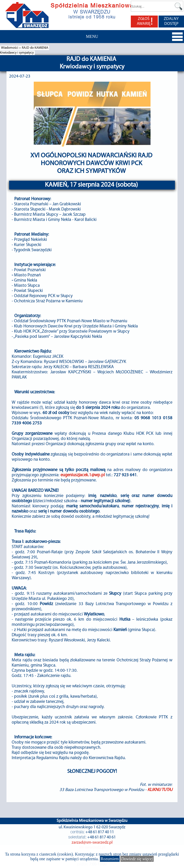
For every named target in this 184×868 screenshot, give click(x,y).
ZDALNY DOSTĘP (171, 21)
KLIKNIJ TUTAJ (160, 790)
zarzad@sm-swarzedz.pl (92, 843)
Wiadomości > (11, 48)
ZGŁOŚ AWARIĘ (145, 22)
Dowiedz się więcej (137, 859)
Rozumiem (110, 859)
